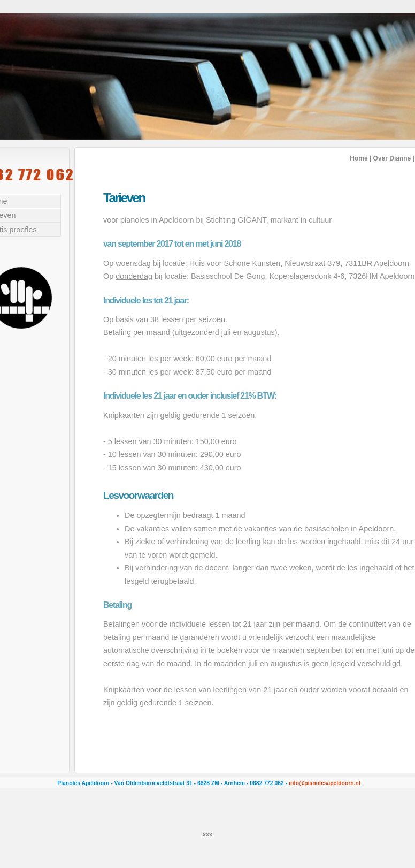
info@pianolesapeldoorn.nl (325, 783)
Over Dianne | (394, 158)
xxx (208, 834)
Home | (360, 158)
